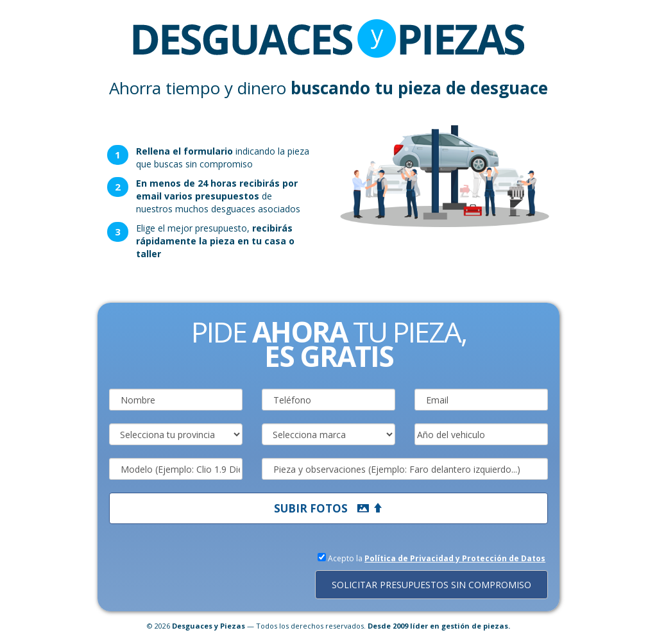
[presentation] (207, 575)
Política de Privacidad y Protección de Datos (455, 558)
